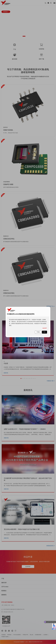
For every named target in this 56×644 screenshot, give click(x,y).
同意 (44, 332)
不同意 (38, 332)
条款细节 (45, 328)
